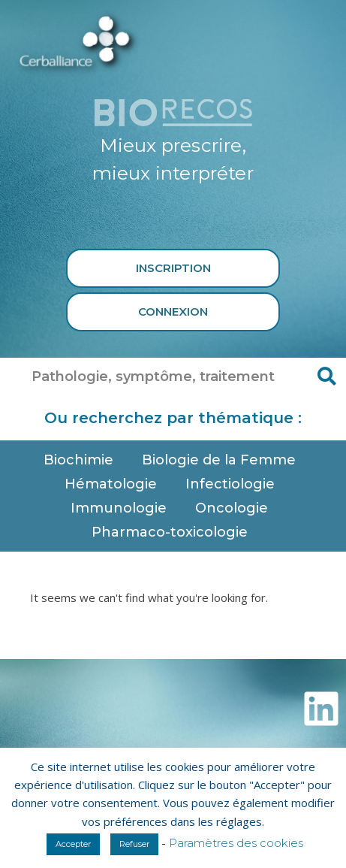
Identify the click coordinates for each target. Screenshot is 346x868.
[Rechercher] (327, 377)
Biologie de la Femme (223, 460)
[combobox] (154, 377)
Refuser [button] (134, 844)
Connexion (173, 312)
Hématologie (114, 484)
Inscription (173, 268)
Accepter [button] (73, 844)
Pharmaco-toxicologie (173, 532)
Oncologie (235, 508)
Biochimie (82, 460)
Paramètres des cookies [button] (236, 843)
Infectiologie (234, 484)
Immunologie (122, 508)
